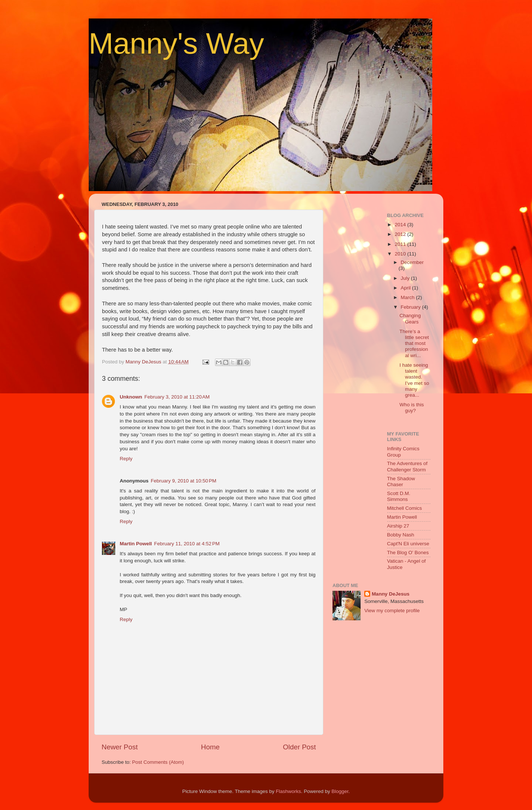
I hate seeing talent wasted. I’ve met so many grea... (414, 380)
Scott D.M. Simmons (399, 496)
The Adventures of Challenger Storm (407, 466)
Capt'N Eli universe (408, 544)
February (412, 307)
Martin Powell (136, 544)
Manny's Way (176, 43)
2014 (401, 225)
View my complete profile (392, 611)
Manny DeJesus (391, 594)
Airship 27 (398, 526)
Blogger (340, 791)
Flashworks (288, 791)
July (406, 278)
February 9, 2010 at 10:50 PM (183, 481)
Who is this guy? (412, 408)
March (408, 297)
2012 (401, 234)
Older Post (299, 747)
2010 (401, 254)
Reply (126, 459)
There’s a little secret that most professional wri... (414, 343)
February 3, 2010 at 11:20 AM (177, 397)
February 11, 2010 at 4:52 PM (187, 544)
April (407, 288)
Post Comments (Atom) (158, 762)
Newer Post (120, 747)
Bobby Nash (401, 535)
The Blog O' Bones (408, 553)
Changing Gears (410, 318)
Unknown (131, 397)
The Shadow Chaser (401, 482)
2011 (401, 244)
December (412, 262)
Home (210, 747)
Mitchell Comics (405, 508)
